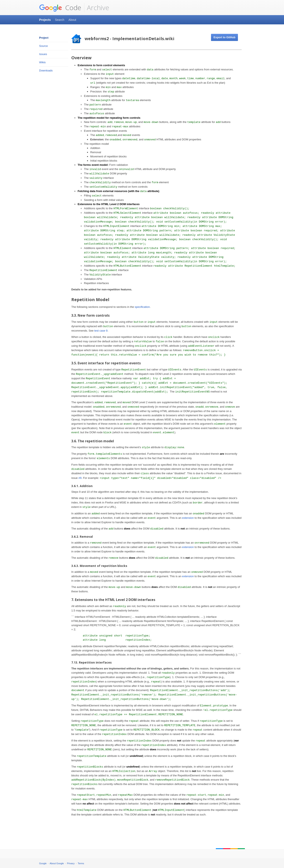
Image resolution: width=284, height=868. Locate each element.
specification (142, 307)
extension (188, 518)
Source (43, 46)
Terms (81, 863)
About (72, 20)
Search (60, 20)
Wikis (42, 62)
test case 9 (101, 331)
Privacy (71, 863)
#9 (80, 478)
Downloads (46, 70)
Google (43, 863)
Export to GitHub (224, 37)
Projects (45, 20)
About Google (57, 863)
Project (44, 38)
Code (60, 8)
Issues (43, 54)
